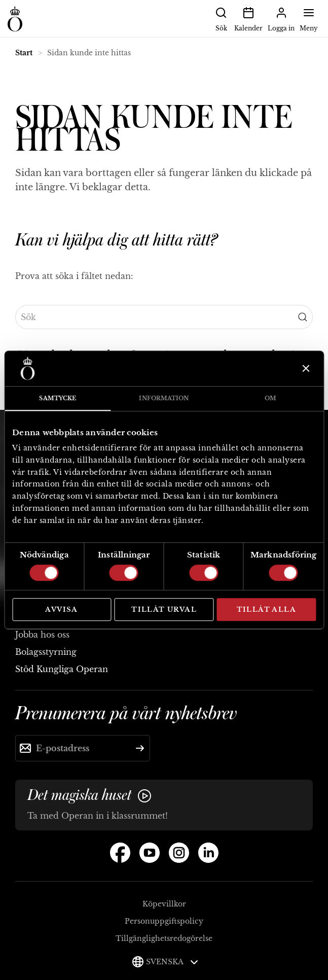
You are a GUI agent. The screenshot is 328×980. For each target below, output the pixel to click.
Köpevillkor (164, 904)
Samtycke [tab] (58, 398)
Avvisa (61, 609)
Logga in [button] (281, 18)
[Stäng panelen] (305, 368)
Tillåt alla (266, 609)
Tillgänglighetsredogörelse (164, 938)
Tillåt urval (164, 609)
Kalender (248, 18)
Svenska (172, 962)
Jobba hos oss (42, 635)
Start (24, 53)
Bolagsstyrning (46, 652)
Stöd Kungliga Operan (62, 669)
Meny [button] (309, 18)
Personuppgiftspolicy (164, 921)
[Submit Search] (303, 317)
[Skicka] (140, 748)
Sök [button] (221, 18)
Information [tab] (164, 398)
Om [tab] (270, 398)
